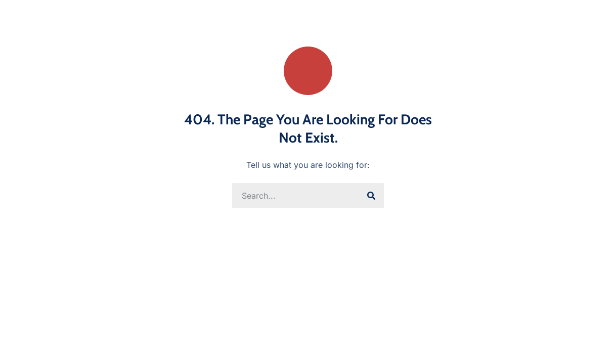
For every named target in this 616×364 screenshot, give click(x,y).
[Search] (371, 196)
